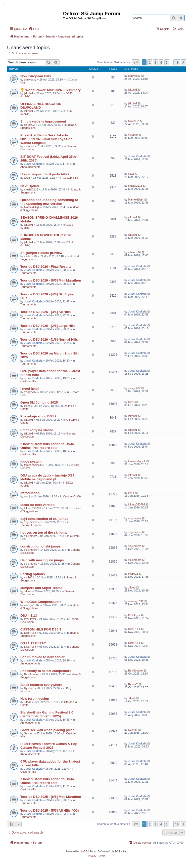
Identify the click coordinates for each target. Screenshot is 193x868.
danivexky (30, 80)
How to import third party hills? (45, 174)
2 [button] (150, 62)
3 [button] (155, 62)
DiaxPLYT (30, 633)
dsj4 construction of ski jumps (44, 519)
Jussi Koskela (33, 164)
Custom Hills (71, 178)
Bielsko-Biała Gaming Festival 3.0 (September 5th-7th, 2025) (47, 714)
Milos (27, 406)
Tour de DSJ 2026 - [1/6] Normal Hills (49, 340)
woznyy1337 (32, 605)
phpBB (83, 852)
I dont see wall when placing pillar (47, 730)
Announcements (30, 167)
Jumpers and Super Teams (41, 588)
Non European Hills (36, 76)
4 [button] (161, 62)
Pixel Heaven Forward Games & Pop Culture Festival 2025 (49, 746)
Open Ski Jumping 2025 (39, 402)
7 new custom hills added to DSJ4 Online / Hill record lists (47, 781)
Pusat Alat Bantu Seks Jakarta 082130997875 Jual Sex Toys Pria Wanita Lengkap (46, 139)
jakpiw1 (29, 93)
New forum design (35, 699)
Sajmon (29, 733)
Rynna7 (29, 688)
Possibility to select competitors (46, 671)
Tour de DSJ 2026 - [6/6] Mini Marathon (51, 280)
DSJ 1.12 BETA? (33, 643)
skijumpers (31, 522)
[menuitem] (34, 29)
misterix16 (30, 256)
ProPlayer (30, 619)
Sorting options (33, 574)
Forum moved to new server (42, 657)
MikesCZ (30, 125)
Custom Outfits (72, 496)
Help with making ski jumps (42, 560)
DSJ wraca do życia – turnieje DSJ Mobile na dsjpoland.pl (47, 477)
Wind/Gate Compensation (40, 602)
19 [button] (177, 62)
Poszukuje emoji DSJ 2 (38, 416)
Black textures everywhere (41, 685)
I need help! (30, 389)
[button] (136, 62)
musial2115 (31, 189)
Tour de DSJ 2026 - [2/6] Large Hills (48, 326)
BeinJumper (32, 674)
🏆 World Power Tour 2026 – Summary (51, 90)
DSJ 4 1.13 (29, 616)
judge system (31, 462)
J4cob (28, 591)
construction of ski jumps (40, 546)
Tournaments (28, 273)
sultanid (29, 146)
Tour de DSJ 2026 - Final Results (46, 267)
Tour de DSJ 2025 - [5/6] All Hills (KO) (50, 811)
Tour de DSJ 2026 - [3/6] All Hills (45, 312)
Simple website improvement (43, 121)
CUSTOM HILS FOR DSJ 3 (41, 629)
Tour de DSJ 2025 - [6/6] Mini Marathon (51, 797)
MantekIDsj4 (32, 207)
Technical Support (31, 525)
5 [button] (167, 62)
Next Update (30, 186)
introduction (30, 493)
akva (27, 178)
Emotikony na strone (37, 430)
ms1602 (29, 577)
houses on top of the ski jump (44, 532)
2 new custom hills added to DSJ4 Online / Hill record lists (47, 446)
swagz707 (30, 392)
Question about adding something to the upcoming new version (49, 202)
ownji (27, 496)
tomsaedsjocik (33, 465)
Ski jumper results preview (41, 253)
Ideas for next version (37, 505)
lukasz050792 (33, 508)
